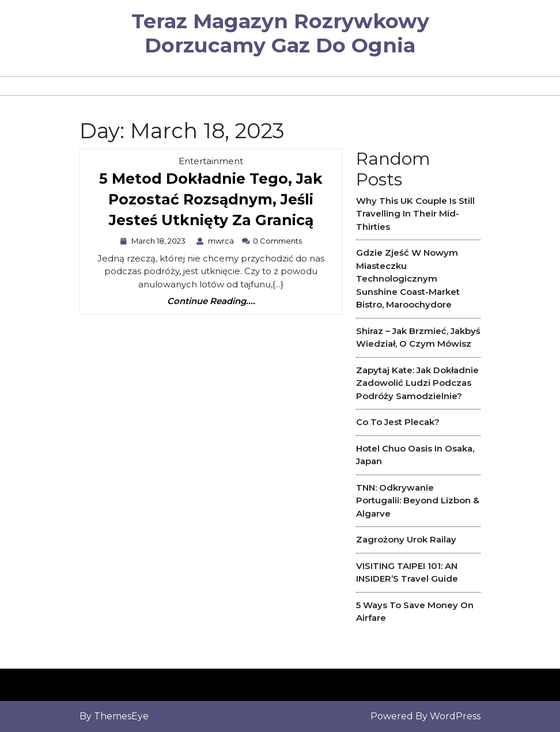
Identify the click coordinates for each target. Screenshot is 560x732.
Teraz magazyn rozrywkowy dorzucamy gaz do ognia (280, 33)
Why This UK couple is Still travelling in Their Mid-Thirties (415, 214)
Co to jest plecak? (398, 422)
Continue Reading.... (211, 301)
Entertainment (211, 161)
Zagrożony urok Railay (406, 539)
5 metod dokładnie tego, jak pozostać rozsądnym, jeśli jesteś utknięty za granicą (211, 202)
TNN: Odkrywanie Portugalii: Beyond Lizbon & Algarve (418, 500)
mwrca (222, 241)
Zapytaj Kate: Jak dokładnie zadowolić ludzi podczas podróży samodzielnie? (417, 383)
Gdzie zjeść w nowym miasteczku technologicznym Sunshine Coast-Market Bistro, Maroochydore (408, 278)
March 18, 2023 (160, 241)
